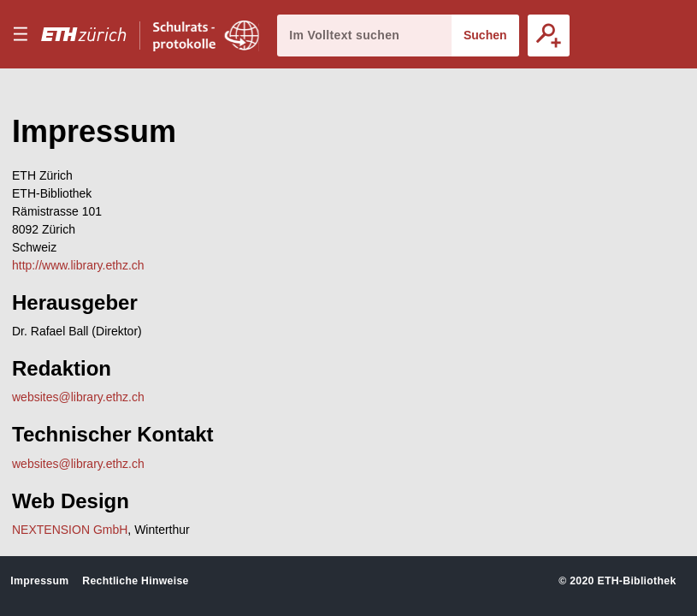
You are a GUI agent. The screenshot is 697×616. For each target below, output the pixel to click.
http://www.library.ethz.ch (78, 265)
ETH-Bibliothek (636, 581)
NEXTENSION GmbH (70, 530)
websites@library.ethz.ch (78, 397)
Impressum (39, 581)
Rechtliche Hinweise (135, 581)
